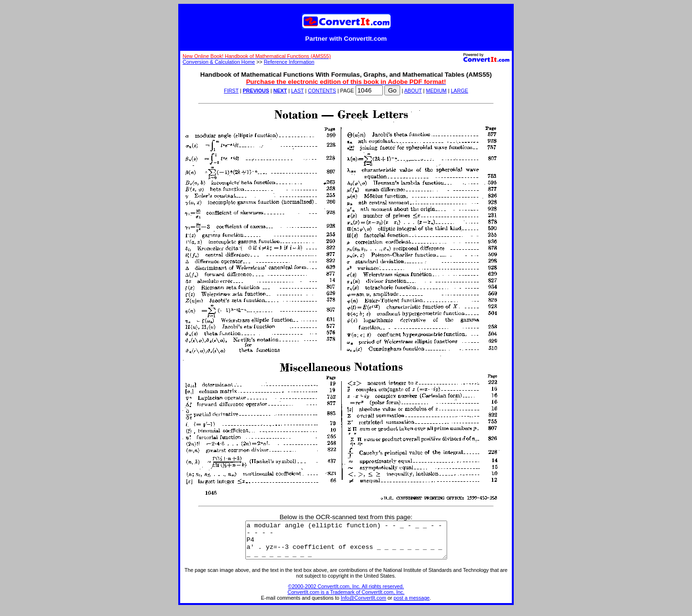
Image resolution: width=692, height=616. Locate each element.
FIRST (231, 91)
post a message (411, 605)
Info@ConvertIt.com (363, 605)
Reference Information (289, 62)
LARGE (460, 91)
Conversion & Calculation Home (219, 62)
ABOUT (413, 91)
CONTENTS (322, 91)
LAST (297, 91)
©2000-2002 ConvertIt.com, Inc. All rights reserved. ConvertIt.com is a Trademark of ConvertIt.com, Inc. (346, 596)
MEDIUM (436, 91)
